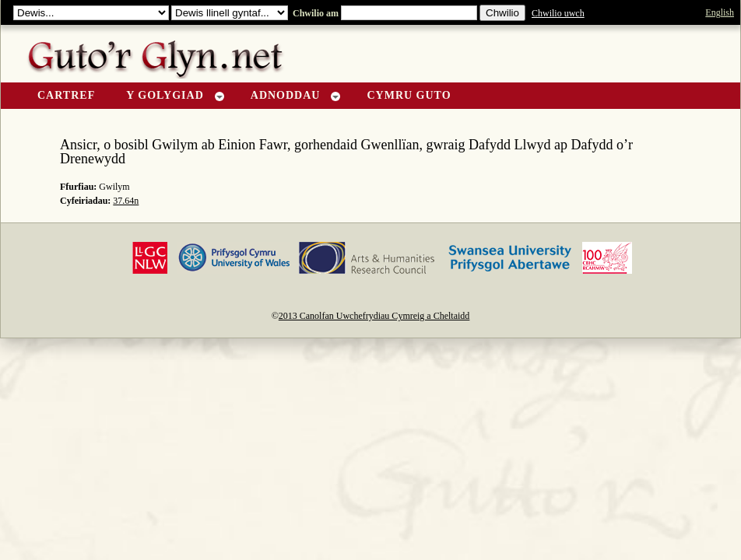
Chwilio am (314, 13)
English (720, 12)
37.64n (126, 201)
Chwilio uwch (558, 13)
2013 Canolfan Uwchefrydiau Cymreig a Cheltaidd (374, 316)
